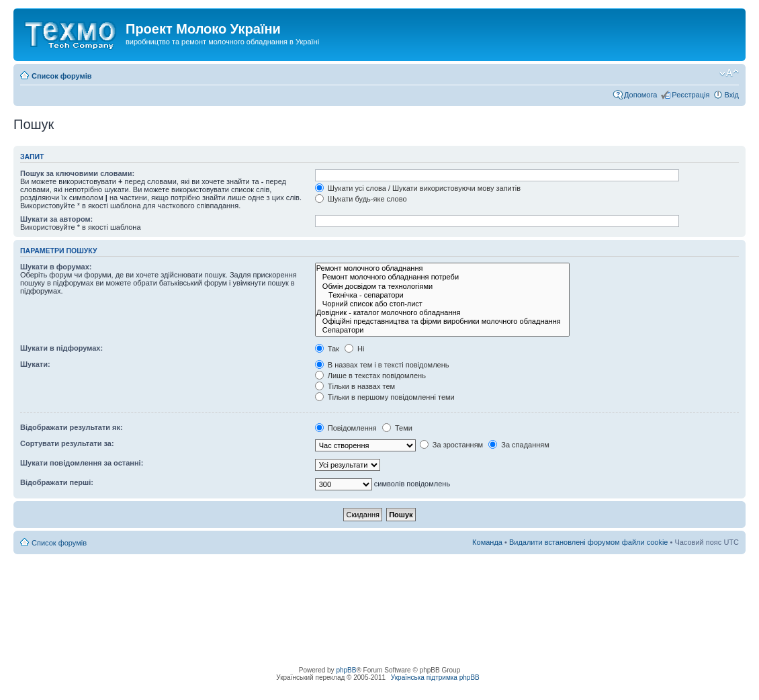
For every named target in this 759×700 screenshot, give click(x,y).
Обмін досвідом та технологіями (442, 287)
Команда (487, 542)
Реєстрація (690, 95)
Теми (397, 428)
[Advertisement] (379, 584)
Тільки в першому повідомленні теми (385, 397)
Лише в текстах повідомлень (370, 376)
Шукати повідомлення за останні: (82, 463)
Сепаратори (442, 330)
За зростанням (451, 445)
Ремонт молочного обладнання (442, 268)
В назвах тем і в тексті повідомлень (382, 365)
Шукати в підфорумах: (61, 348)
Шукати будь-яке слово (361, 199)
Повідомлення (346, 428)
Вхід (731, 95)
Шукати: (35, 364)
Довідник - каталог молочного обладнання (442, 313)
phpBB (346, 670)
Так (327, 349)
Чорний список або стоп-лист (442, 304)
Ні (354, 349)
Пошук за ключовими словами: (77, 173)
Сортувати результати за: (67, 443)
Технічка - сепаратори (442, 295)
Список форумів (61, 76)
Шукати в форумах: (56, 267)
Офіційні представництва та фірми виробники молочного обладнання (442, 321)
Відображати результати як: (72, 427)
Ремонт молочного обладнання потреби (442, 277)
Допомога (640, 95)
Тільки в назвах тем (355, 386)
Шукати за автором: (56, 219)
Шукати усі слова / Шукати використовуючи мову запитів (418, 188)
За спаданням (519, 445)
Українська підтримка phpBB (435, 677)
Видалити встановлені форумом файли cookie (589, 542)
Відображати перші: (57, 482)
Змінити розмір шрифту (729, 73)
